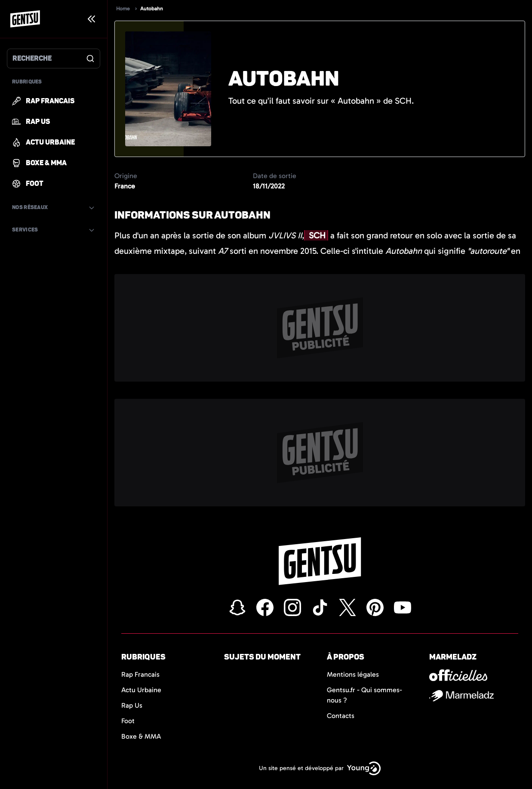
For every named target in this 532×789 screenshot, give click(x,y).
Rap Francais (140, 674)
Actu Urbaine (141, 690)
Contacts (341, 716)
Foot (128, 721)
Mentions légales (353, 674)
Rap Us (132, 705)
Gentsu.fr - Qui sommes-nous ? (364, 695)
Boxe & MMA (141, 736)
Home (123, 9)
